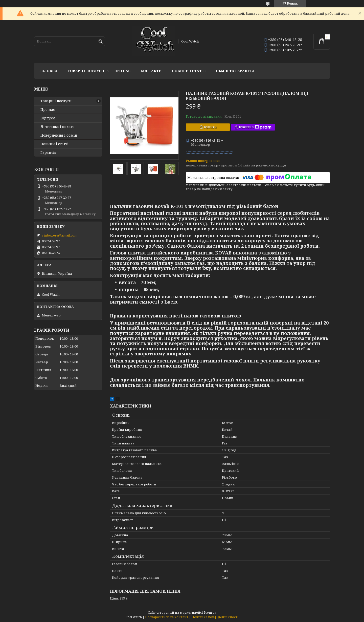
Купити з (255, 127)
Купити (210, 127)
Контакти (151, 71)
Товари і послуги (86, 71)
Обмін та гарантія (235, 71)
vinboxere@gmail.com (60, 235)
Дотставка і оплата (58, 127)
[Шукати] (100, 42)
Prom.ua (210, 613)
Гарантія (48, 153)
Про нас (122, 71)
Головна (48, 71)
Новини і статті (189, 71)
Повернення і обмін (59, 135)
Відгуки (48, 118)
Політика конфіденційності (215, 617)
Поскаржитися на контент (167, 617)
